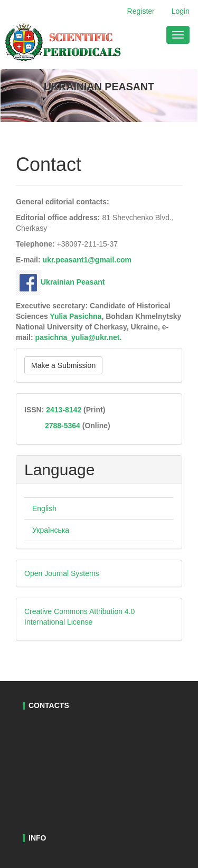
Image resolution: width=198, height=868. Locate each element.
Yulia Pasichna (76, 316)
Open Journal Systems (62, 573)
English (44, 508)
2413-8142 (64, 410)
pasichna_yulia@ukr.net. (79, 337)
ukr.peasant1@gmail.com (87, 260)
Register (141, 11)
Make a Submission (63, 365)
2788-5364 (62, 426)
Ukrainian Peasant (60, 282)
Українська (51, 530)
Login (181, 11)
